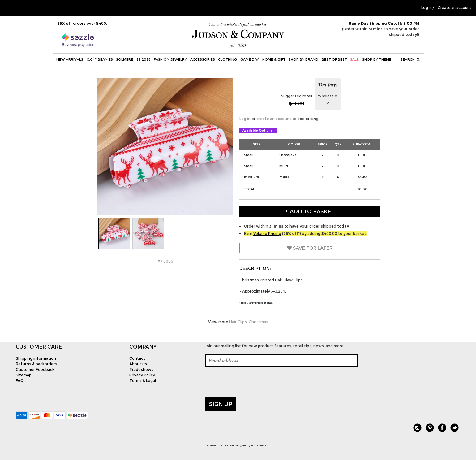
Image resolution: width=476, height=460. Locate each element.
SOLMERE (124, 59)
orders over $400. (82, 23)
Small (249, 155)
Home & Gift (274, 59)
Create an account (455, 8)
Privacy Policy (142, 375)
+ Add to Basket (310, 211)
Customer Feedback (35, 369)
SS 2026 (144, 59)
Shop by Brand (303, 59)
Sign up (221, 404)
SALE (354, 59)
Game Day (250, 59)
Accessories (203, 59)
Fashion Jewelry (170, 59)
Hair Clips (238, 322)
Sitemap (24, 375)
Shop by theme (377, 59)
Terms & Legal (143, 381)
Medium (251, 177)
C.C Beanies (100, 59)
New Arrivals (70, 59)
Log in (427, 8)
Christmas (258, 322)
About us (138, 364)
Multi (284, 166)
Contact (137, 358)
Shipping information (36, 358)
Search (410, 59)
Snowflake (288, 155)
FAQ (20, 381)
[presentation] (252, 382)
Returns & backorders (36, 364)
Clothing (227, 59)
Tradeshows (141, 369)
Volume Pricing (267, 234)
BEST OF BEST (334, 59)
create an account (274, 119)
